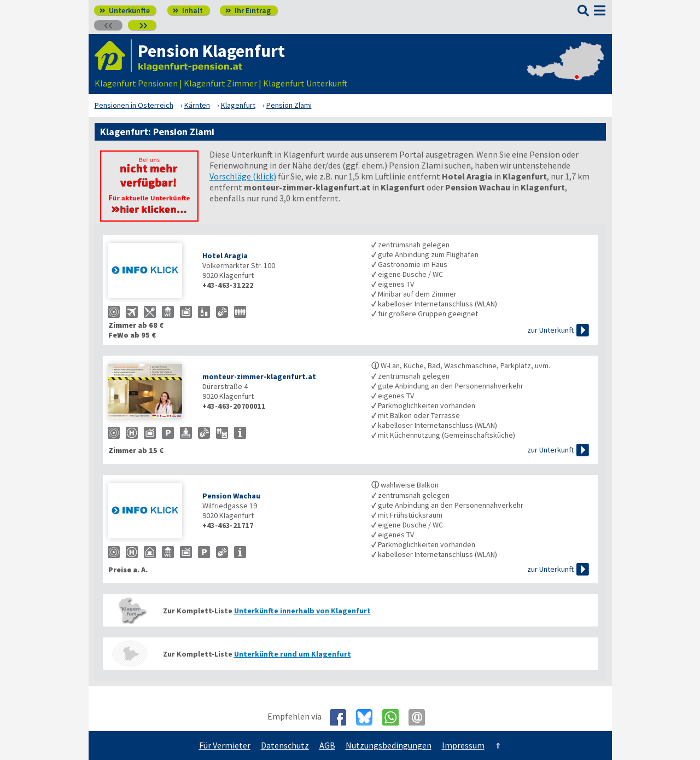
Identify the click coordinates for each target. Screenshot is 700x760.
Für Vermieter (225, 745)
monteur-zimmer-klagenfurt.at (259, 376)
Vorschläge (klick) (243, 176)
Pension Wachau (231, 496)
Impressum (463, 745)
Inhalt (188, 10)
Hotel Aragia (225, 256)
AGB (327, 745)
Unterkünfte (125, 10)
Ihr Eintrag (248, 10)
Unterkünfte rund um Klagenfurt (293, 654)
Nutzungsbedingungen (389, 745)
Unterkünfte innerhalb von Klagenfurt (302, 611)
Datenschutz (285, 745)
